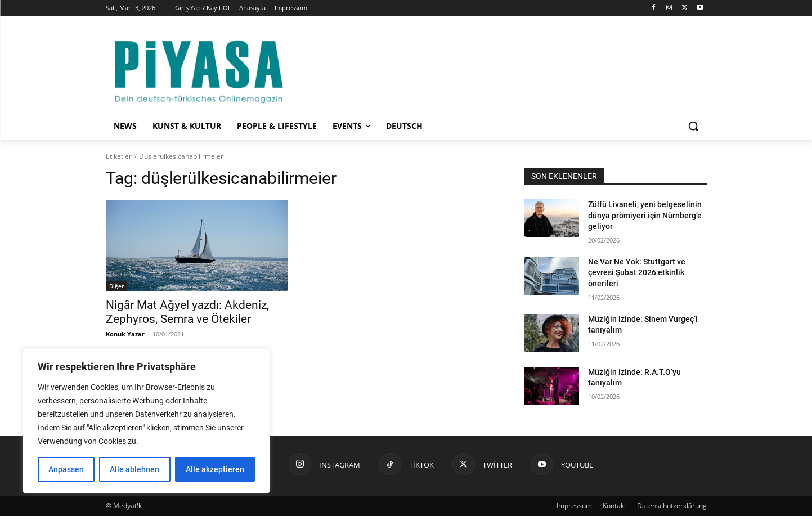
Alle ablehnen (134, 469)
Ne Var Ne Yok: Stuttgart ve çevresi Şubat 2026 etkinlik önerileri (637, 273)
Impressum (574, 506)
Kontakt (614, 506)
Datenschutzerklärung (672, 506)
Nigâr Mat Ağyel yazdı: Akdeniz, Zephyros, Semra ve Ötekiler (187, 312)
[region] (146, 421)
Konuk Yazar (125, 334)
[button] (693, 126)
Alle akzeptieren (215, 469)
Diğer (116, 286)
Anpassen (66, 469)
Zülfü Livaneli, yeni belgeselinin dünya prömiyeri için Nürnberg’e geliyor (645, 215)
